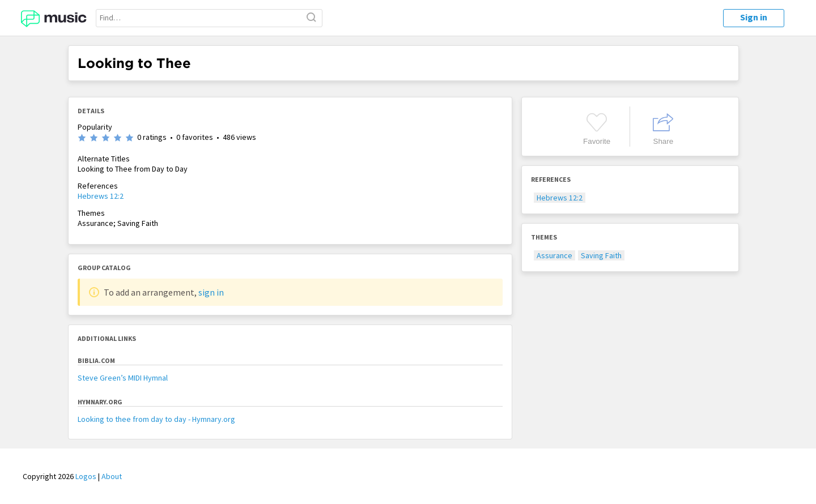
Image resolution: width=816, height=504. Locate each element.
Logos (86, 476)
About (112, 476)
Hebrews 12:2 (101, 196)
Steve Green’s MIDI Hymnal (123, 378)
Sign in (754, 17)
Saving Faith (601, 255)
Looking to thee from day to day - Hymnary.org (156, 419)
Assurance (554, 255)
